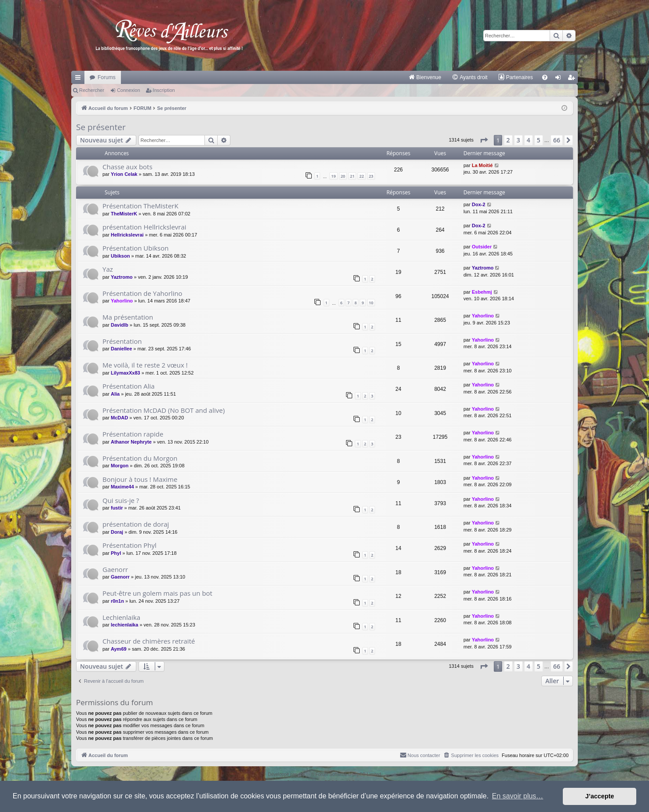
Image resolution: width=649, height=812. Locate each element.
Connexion (129, 90)
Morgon (120, 466)
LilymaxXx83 (126, 373)
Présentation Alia (129, 386)
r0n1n (117, 601)
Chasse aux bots (128, 167)
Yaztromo (122, 277)
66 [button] (557, 140)
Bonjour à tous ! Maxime (140, 479)
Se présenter (101, 127)
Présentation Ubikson (135, 248)
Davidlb (120, 325)
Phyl (116, 553)
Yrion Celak (124, 174)
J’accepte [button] (600, 796)
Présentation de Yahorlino (142, 293)
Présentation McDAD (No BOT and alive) (164, 410)
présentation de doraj (136, 524)
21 (352, 176)
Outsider (482, 247)
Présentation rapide (133, 434)
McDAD (119, 418)
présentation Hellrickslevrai (144, 227)
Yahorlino (122, 301)
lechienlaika (124, 625)
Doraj (117, 532)
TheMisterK (124, 214)
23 (371, 176)
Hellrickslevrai (127, 235)
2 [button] (508, 140)
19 (333, 176)
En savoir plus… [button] (518, 796)
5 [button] (539, 140)
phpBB (304, 774)
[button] (484, 140)
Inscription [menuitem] (573, 79)
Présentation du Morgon (140, 458)
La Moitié (482, 165)
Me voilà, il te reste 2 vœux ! (145, 365)
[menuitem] (425, 77)
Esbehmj (482, 292)
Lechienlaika (121, 617)
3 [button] (518, 140)
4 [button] (529, 140)
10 (371, 303)
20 (343, 176)
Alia (115, 394)
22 (361, 176)
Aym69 (119, 649)
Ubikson (120, 256)
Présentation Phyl (129, 545)
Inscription (164, 90)
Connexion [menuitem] (560, 79)
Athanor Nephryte (131, 442)
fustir (117, 508)
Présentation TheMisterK (140, 206)
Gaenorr (115, 569)
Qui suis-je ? (121, 500)
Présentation (122, 341)
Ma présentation (128, 317)
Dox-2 (479, 204)
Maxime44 (122, 487)
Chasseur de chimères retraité (149, 641)
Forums (107, 77)
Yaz (108, 269)
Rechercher (92, 90)
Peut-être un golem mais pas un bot (157, 593)
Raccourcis (80, 79)
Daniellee (121, 349)
